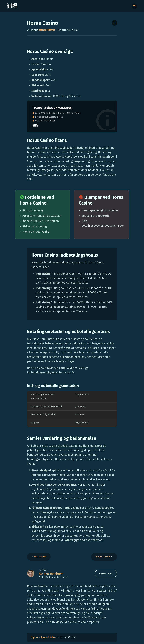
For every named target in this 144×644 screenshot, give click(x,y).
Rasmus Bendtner (47, 30)
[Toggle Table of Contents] (115, 23)
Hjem (35, 637)
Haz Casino (39, 557)
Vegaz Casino (104, 557)
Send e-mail (106, 574)
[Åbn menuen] (134, 6)
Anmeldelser (49, 637)
